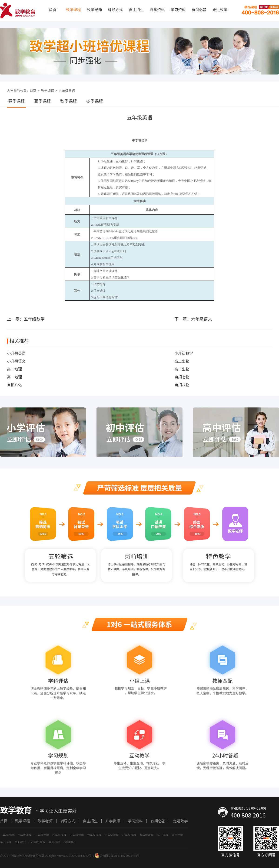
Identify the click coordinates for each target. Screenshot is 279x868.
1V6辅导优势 (37, 842)
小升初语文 (16, 361)
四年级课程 (59, 835)
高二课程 (177, 835)
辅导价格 (54, 842)
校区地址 (69, 842)
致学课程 (73, 10)
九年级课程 (146, 835)
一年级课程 (7, 835)
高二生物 (182, 369)
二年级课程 (24, 835)
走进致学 (220, 10)
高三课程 (6, 842)
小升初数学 (184, 353)
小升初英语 (16, 353)
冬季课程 (95, 101)
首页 (53, 10)
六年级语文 (202, 319)
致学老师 (94, 10)
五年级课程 (77, 835)
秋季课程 (69, 101)
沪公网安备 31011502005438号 (117, 856)
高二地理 (14, 369)
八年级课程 (129, 835)
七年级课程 (112, 835)
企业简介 (20, 842)
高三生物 (182, 361)
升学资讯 (157, 10)
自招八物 (182, 385)
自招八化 (14, 385)
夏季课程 (43, 101)
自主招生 (136, 10)
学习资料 (178, 10)
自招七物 (182, 377)
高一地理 (14, 377)
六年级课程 (94, 835)
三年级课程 (42, 835)
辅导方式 (115, 10)
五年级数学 (34, 319)
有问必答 (199, 10)
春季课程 (17, 101)
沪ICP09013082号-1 (81, 856)
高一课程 (163, 835)
